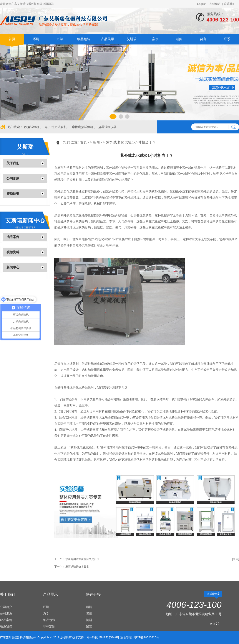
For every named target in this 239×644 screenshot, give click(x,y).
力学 (60, 39)
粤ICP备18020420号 (146, 637)
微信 (215, 624)
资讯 (89, 613)
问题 (89, 620)
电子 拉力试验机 (56, 127)
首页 (12, 39)
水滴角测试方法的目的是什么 (77, 559)
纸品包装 (84, 39)
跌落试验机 (32, 127)
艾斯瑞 (132, 39)
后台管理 (126, 637)
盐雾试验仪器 (107, 127)
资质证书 (13, 193)
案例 (155, 39)
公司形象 (13, 178)
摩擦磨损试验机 (83, 127)
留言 (203, 39)
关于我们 (13, 163)
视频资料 (13, 252)
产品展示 (108, 39)
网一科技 (92, 637)
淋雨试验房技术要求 (72, 567)
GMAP (114, 637)
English (202, 4)
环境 (36, 39)
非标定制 (49, 626)
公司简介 (6, 607)
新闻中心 (13, 267)
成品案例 (13, 237)
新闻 (179, 39)
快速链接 (93, 594)
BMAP (103, 637)
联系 (227, 39)
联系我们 (230, 4)
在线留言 (215, 4)
